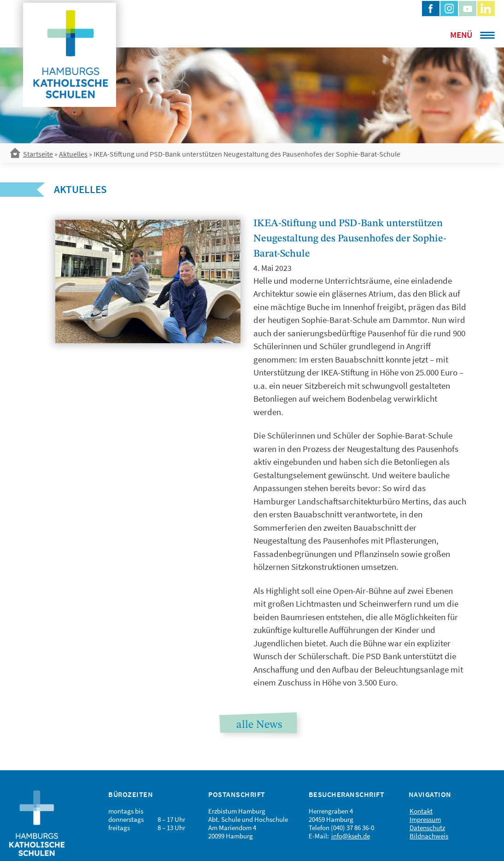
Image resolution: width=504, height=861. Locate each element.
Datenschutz (427, 828)
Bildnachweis (429, 836)
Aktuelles (73, 154)
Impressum (425, 819)
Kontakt (421, 811)
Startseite (38, 154)
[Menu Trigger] (460, 35)
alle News (259, 725)
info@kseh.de (351, 836)
